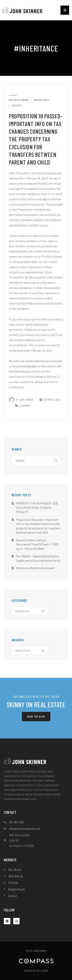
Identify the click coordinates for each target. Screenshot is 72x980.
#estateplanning (19, 100)
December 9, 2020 (50, 400)
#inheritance (41, 100)
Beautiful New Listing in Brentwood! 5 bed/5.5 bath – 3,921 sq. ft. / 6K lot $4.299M (37, 544)
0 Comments (25, 406)
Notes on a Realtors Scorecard (35, 568)
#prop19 (17, 106)
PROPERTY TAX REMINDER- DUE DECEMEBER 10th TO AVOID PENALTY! (37, 508)
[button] (65, 10)
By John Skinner (21, 400)
